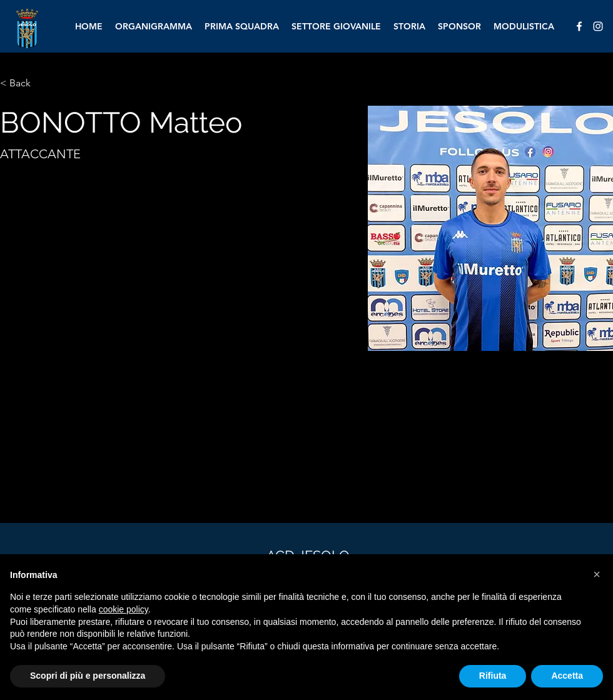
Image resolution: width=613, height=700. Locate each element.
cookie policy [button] (124, 609)
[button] (597, 574)
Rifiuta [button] (493, 676)
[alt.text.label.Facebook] (579, 26)
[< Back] (25, 84)
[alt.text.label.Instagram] (598, 26)
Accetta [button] (567, 676)
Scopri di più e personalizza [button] (88, 676)
